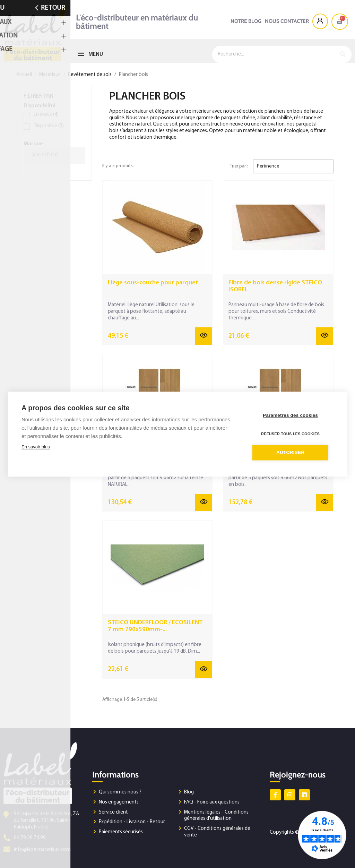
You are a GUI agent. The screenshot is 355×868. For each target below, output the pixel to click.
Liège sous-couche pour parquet (153, 283)
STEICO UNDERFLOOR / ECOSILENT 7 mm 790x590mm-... (155, 626)
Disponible (49, 126)
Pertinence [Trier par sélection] (268, 166)
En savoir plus (36, 447)
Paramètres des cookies (292, 415)
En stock (46, 115)
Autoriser (292, 452)
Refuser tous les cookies (292, 433)
